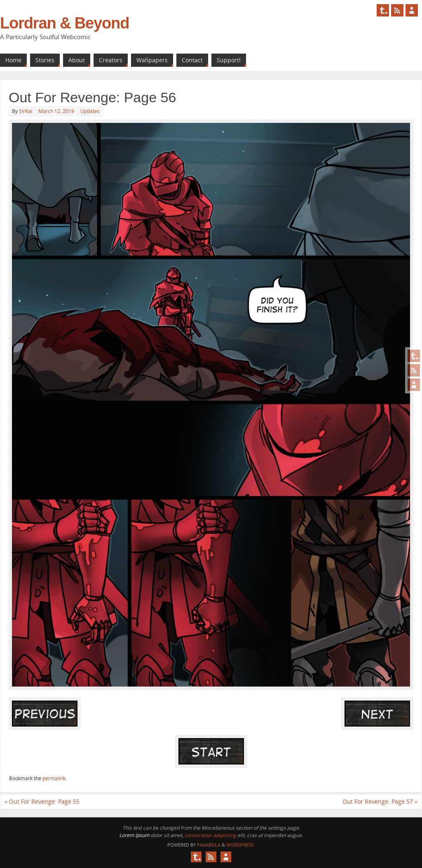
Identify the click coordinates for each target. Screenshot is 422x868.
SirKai (26, 111)
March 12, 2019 (56, 111)
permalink (54, 778)
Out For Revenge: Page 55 (42, 801)
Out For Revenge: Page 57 (380, 801)
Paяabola (209, 845)
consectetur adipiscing (210, 835)
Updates (90, 111)
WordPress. (240, 845)
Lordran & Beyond (64, 23)
